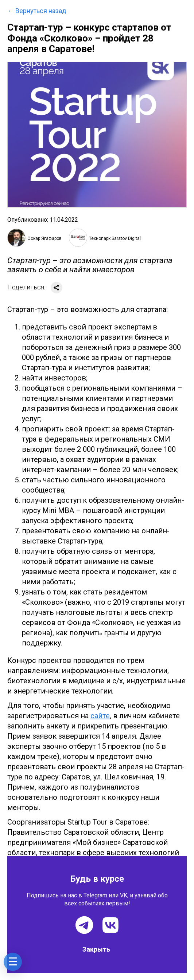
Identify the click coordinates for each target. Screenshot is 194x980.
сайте (100, 716)
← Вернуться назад (37, 11)
